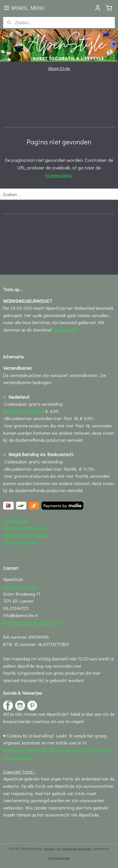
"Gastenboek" (65, 330)
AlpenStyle (59, 68)
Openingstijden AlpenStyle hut (32, 623)
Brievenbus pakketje (24, 411)
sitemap (49, 848)
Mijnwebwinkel (59, 858)
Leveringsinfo (16, 521)
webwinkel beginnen (77, 848)
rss (59, 848)
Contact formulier (20, 586)
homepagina (58, 175)
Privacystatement (20, 542)
